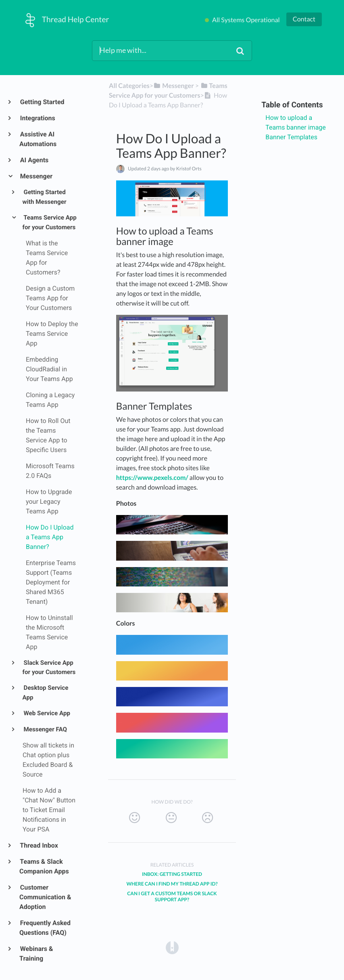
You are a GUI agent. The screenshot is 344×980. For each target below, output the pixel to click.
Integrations (37, 118)
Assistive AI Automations (38, 139)
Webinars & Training (36, 954)
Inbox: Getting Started (172, 874)
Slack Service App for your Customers (49, 668)
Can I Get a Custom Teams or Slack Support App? (172, 896)
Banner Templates (291, 137)
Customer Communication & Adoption (45, 897)
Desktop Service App (46, 693)
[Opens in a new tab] (172, 948)
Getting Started (42, 102)
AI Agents (34, 160)
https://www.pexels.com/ (152, 478)
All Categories (129, 86)
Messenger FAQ (45, 729)
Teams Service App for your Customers (50, 222)
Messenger (36, 176)
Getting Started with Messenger (45, 197)
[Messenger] (174, 86)
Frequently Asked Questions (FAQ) (45, 928)
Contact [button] (304, 19)
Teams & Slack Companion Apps (44, 866)
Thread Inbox (39, 845)
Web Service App (46, 713)
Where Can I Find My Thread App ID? (172, 884)
